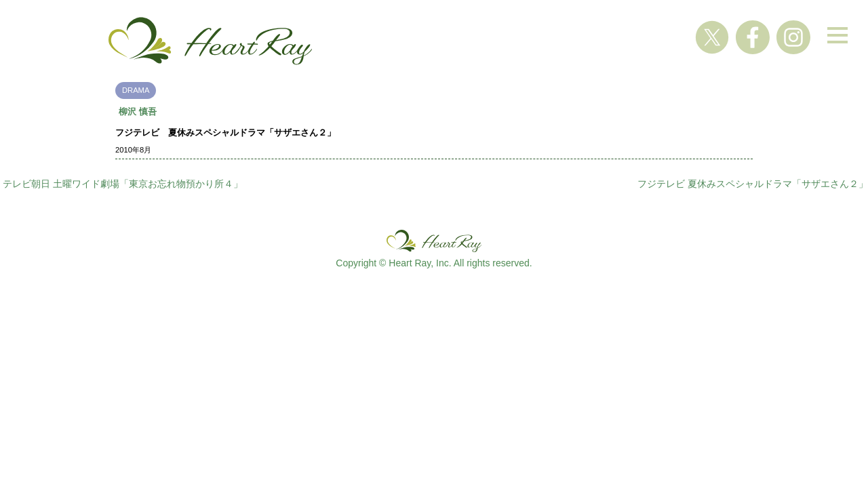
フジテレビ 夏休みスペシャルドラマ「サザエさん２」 (753, 184)
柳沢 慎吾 (138, 111)
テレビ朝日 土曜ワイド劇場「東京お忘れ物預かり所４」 (123, 184)
